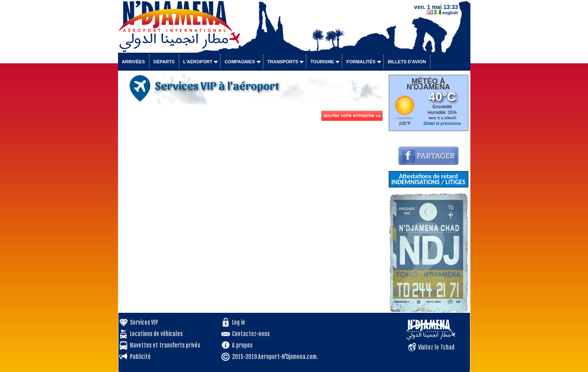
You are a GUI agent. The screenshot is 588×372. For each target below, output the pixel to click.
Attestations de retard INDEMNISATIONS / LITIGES (428, 179)
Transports (283, 62)
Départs (164, 62)
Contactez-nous (251, 334)
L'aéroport (198, 62)
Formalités (361, 62)
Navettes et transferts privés (165, 345)
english (450, 13)
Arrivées (134, 62)
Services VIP (144, 322)
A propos (242, 345)
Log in (238, 322)
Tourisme (322, 62)
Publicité (140, 357)
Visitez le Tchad (436, 347)
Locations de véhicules (156, 334)
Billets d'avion (407, 62)
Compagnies (240, 62)
